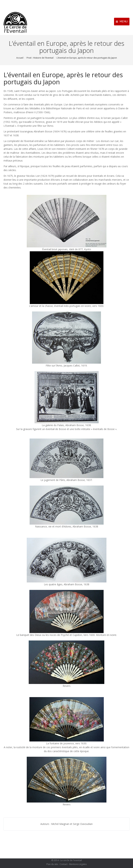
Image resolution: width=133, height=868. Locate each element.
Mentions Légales (78, 864)
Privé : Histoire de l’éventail (40, 58)
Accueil (20, 58)
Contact (64, 864)
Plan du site (52, 864)
